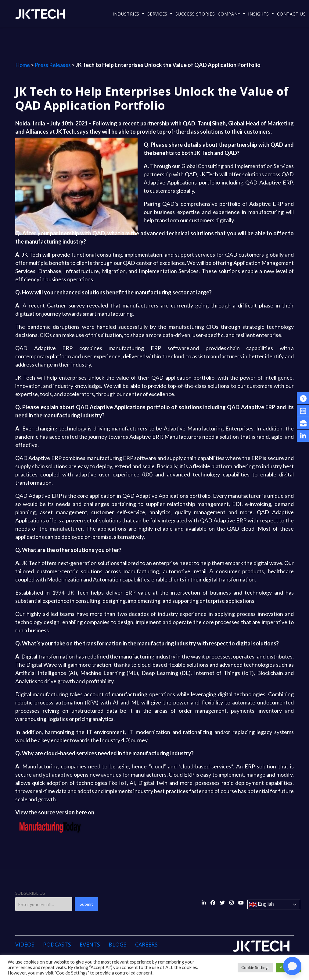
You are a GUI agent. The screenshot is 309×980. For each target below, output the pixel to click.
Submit (86, 904)
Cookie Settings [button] (255, 968)
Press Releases (53, 65)
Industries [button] (127, 14)
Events (90, 944)
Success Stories (195, 14)
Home (23, 65)
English (262, 904)
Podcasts (57, 944)
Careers (146, 944)
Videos (25, 944)
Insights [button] (259, 14)
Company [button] (230, 14)
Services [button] (158, 14)
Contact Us (291, 14)
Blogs (118, 944)
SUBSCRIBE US (30, 893)
